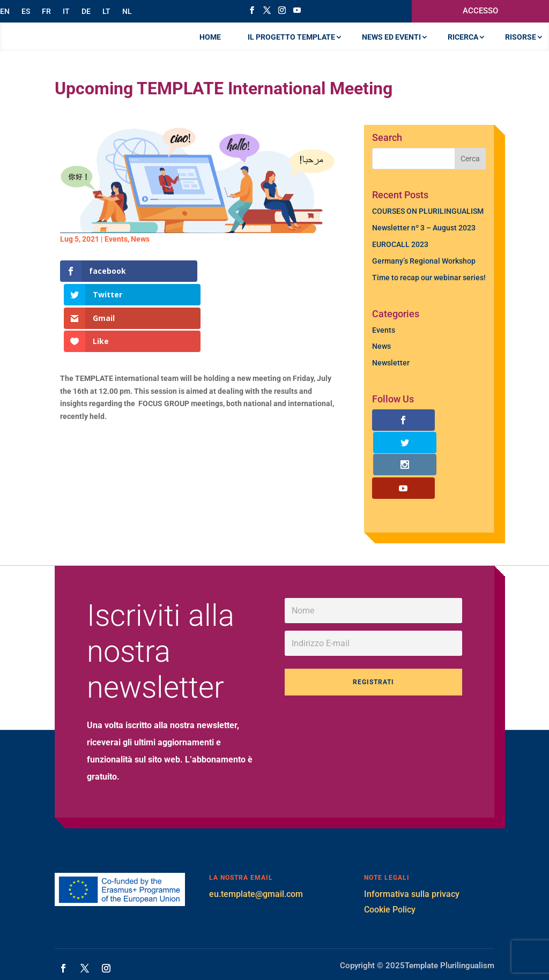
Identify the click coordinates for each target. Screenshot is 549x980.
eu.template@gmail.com (256, 871)
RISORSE (521, 48)
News (140, 260)
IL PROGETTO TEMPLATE (291, 48)
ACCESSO (480, 11)
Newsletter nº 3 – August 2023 (424, 249)
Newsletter (391, 384)
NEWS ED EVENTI (391, 48)
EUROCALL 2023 (400, 266)
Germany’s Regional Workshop (424, 282)
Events (116, 260)
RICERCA (463, 48)
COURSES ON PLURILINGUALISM (428, 233)
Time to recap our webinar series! (429, 299)
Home (210, 48)
